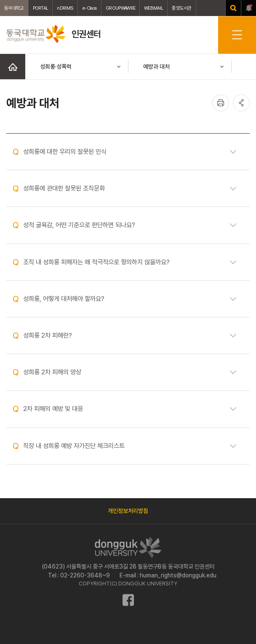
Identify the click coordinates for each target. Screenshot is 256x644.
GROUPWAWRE (120, 8)
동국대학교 (14, 8)
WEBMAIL (153, 8)
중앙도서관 (182, 8)
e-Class (89, 8)
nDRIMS (65, 8)
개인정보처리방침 (128, 511)
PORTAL (41, 8)
